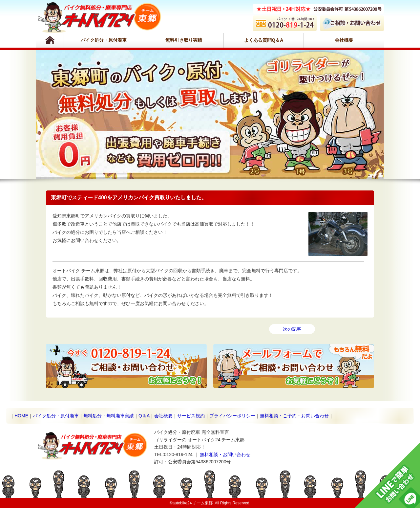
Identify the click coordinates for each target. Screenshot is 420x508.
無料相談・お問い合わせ (225, 454)
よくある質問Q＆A (264, 40)
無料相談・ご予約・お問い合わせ (294, 416)
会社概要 (344, 40)
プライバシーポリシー (232, 416)
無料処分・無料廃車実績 (109, 416)
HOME (21, 416)
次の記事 (292, 329)
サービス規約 (191, 416)
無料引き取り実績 (184, 40)
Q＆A (144, 416)
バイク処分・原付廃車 (104, 40)
